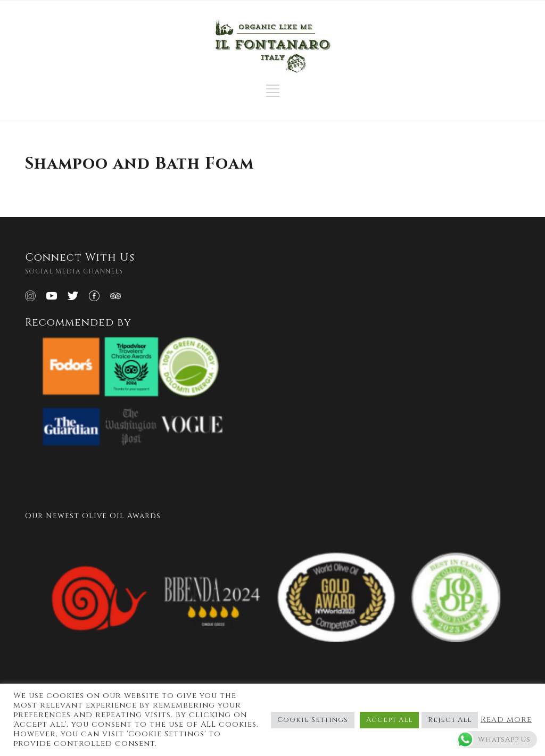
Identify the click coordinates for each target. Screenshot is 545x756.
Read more (506, 720)
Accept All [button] (389, 720)
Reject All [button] (450, 720)
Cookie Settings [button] (313, 720)
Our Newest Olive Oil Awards (93, 516)
